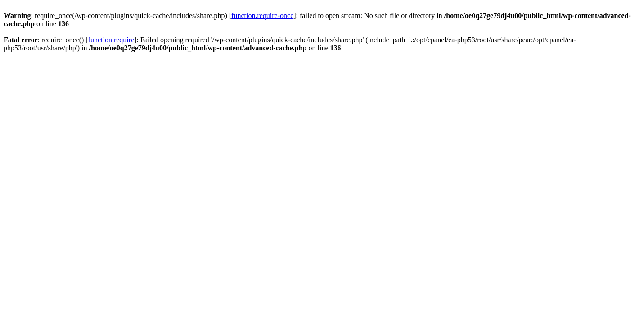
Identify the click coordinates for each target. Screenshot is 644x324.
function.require (111, 40)
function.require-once (262, 16)
